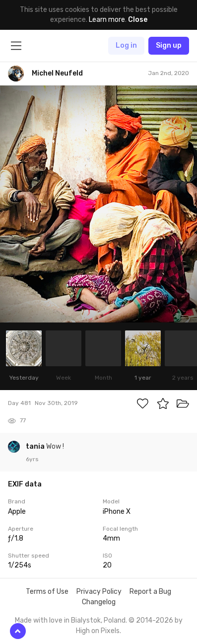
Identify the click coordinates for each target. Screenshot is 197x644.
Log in (126, 45)
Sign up (169, 45)
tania (36, 446)
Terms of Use (47, 592)
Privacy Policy (99, 592)
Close (138, 20)
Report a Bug (150, 592)
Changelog (99, 602)
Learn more (107, 20)
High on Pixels (98, 631)
